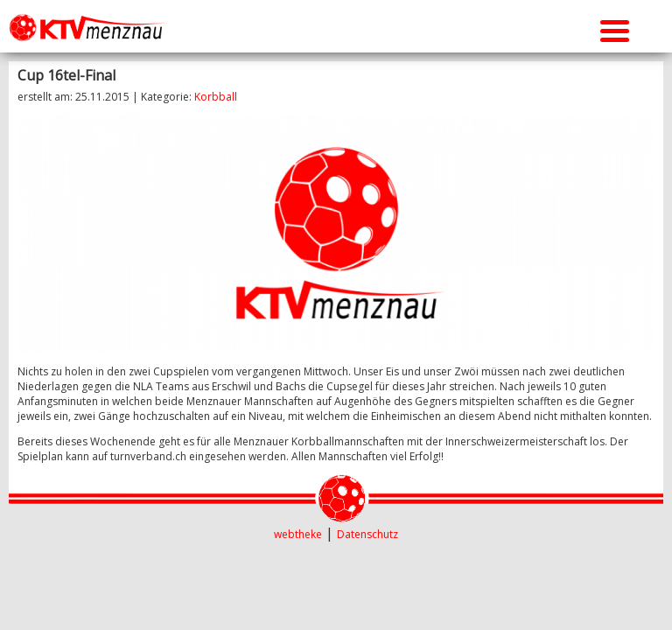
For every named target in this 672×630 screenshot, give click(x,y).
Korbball (216, 97)
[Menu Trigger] (615, 28)
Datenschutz (367, 534)
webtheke (298, 534)
